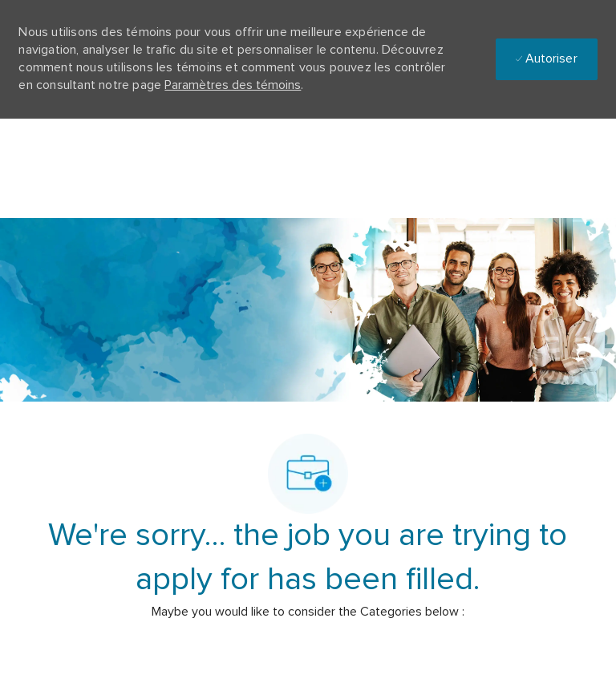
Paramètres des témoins (233, 85)
